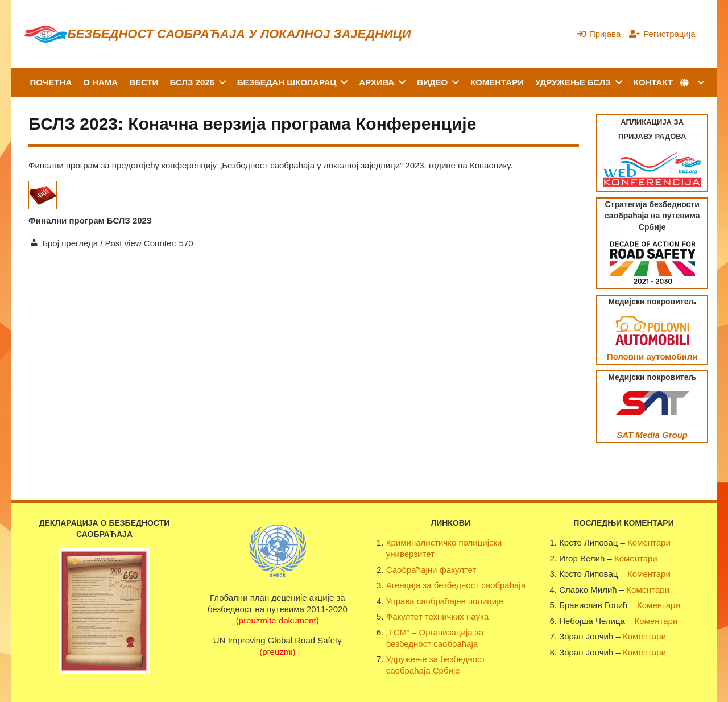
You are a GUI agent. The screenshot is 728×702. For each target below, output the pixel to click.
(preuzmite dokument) (278, 620)
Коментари (649, 542)
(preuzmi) (277, 652)
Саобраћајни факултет (431, 570)
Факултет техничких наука (437, 616)
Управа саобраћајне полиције (445, 601)
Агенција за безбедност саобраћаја (456, 585)
